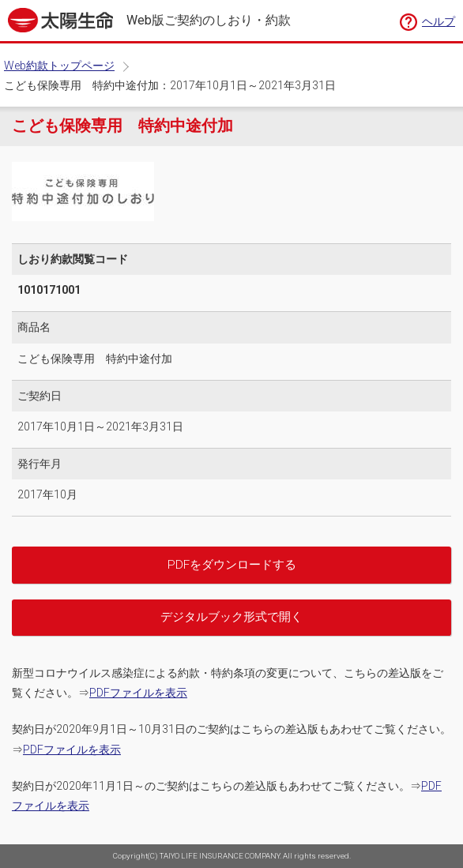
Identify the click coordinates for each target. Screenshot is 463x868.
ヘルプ (439, 21)
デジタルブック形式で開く (231, 617)
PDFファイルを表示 (138, 693)
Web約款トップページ (59, 66)
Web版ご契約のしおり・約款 (209, 21)
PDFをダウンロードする (232, 565)
